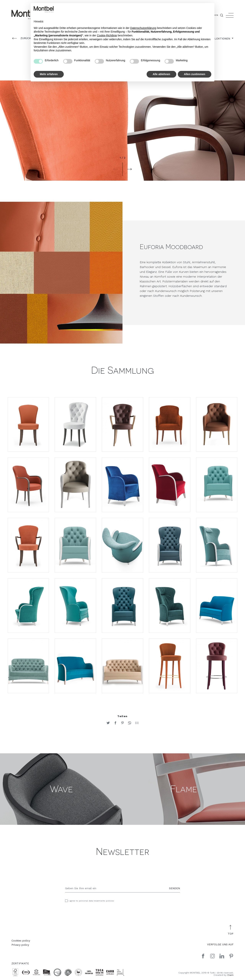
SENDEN (174, 888)
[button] (116, 169)
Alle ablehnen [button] (161, 74)
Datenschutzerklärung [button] (143, 28)
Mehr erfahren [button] (49, 74)
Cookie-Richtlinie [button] (107, 35)
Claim (230, 975)
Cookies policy (21, 941)
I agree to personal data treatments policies (91, 901)
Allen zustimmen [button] (195, 74)
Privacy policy (20, 945)
